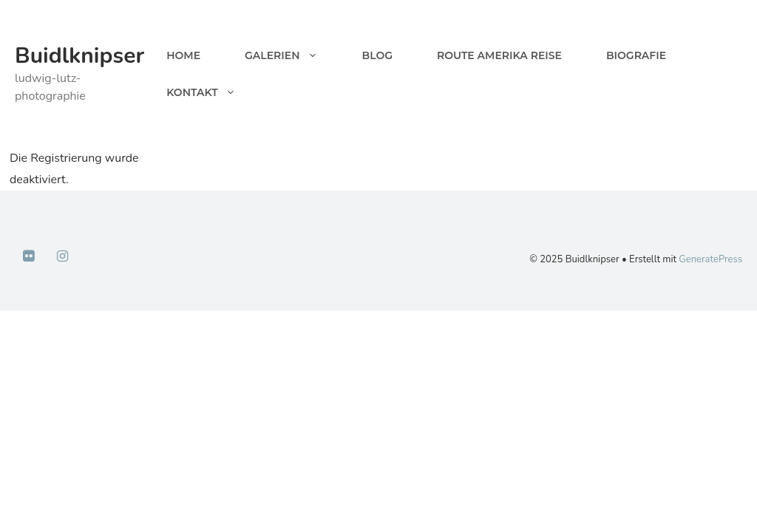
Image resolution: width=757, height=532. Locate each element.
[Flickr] (29, 257)
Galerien (292, 55)
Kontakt (212, 92)
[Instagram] (63, 257)
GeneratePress (710, 259)
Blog (377, 55)
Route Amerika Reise (499, 55)
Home (183, 55)
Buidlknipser (79, 56)
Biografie (636, 55)
